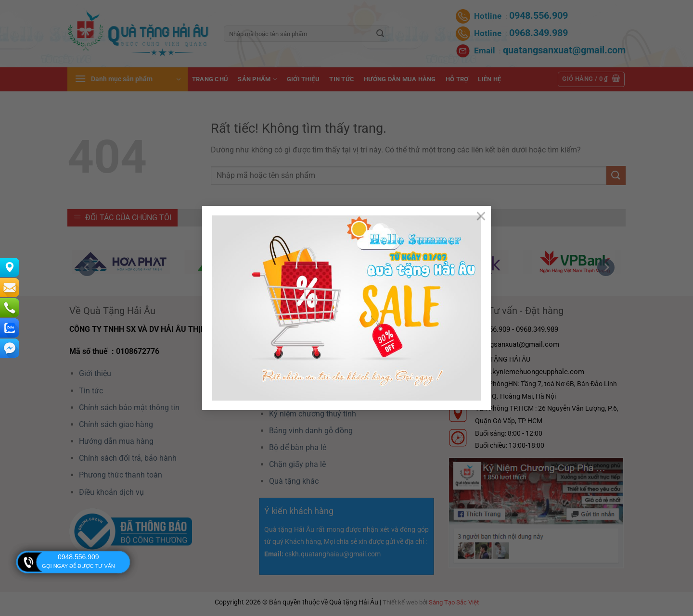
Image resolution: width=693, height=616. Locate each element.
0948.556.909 (78, 557)
